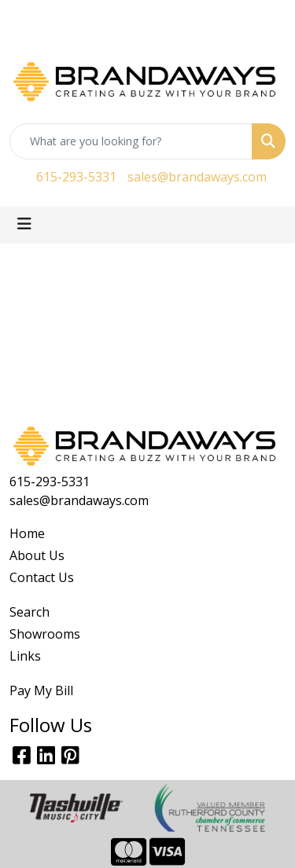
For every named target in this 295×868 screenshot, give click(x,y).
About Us (37, 555)
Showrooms (45, 634)
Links (25, 656)
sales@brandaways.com (197, 177)
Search (29, 612)
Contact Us (42, 577)
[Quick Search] (131, 141)
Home (27, 533)
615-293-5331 (76, 177)
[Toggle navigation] (24, 224)
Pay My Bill (41, 690)
